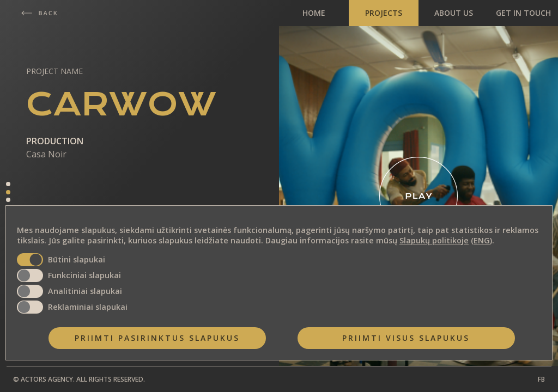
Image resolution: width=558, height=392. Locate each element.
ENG (482, 240)
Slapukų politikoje (434, 240)
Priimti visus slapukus (406, 338)
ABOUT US (454, 13)
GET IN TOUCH (523, 13)
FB (541, 379)
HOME (314, 13)
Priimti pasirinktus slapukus (157, 338)
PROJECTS (384, 13)
